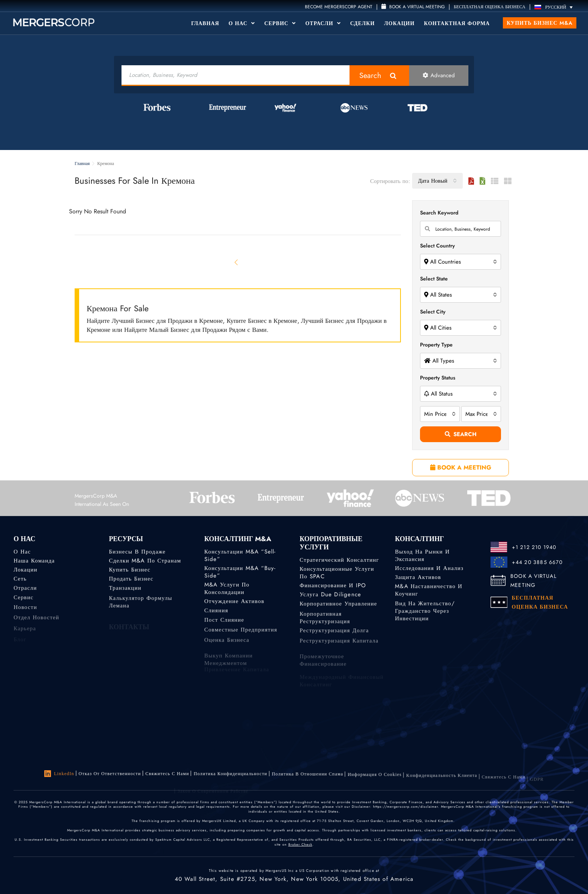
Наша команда (34, 561)
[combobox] (437, 181)
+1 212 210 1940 (534, 547)
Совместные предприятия (241, 634)
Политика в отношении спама (308, 777)
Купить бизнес (130, 570)
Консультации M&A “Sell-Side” (240, 555)
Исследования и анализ (429, 568)
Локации (399, 23)
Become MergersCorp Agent (339, 7)
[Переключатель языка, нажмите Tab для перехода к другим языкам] (555, 7)
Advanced (439, 75)
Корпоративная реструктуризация (325, 625)
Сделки (363, 23)
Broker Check (300, 844)
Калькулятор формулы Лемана (140, 609)
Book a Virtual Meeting (413, 7)
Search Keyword (439, 213)
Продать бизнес (131, 580)
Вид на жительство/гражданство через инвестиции (425, 618)
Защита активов (418, 577)
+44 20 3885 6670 (537, 562)
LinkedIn (59, 774)
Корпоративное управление (338, 606)
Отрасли (323, 23)
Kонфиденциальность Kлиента (442, 781)
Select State (434, 279)
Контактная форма (457, 23)
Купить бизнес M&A (539, 23)
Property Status (438, 378)
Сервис (280, 23)
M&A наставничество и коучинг (429, 592)
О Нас (242, 23)
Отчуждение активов (234, 602)
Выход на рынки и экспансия (422, 555)
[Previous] (237, 262)
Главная (205, 23)
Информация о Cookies (375, 779)
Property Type (436, 345)
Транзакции (125, 590)
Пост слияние (224, 624)
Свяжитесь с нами (167, 774)
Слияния (216, 613)
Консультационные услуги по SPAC (337, 573)
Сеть (20, 580)
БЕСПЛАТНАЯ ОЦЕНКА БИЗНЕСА (490, 7)
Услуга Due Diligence (330, 595)
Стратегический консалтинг (339, 560)
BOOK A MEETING (461, 467)
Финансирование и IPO (333, 586)
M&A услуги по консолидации (227, 589)
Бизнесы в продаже (137, 552)
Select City (433, 312)
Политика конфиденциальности (230, 775)
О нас (22, 552)
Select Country (437, 246)
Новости (25, 612)
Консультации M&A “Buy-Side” (240, 572)
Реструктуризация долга (334, 635)
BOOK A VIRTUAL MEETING (533, 580)
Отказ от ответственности (110, 774)
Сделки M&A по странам (145, 561)
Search (370, 76)
